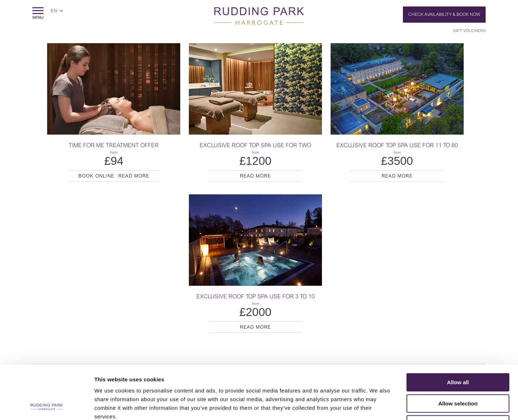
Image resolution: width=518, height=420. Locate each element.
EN (54, 11)
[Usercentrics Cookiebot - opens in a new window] (47, 406)
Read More (134, 176)
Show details (378, 406)
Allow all (458, 332)
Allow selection (458, 353)
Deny (458, 374)
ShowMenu (38, 13)
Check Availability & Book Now (444, 14)
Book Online (96, 176)
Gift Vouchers (469, 31)
